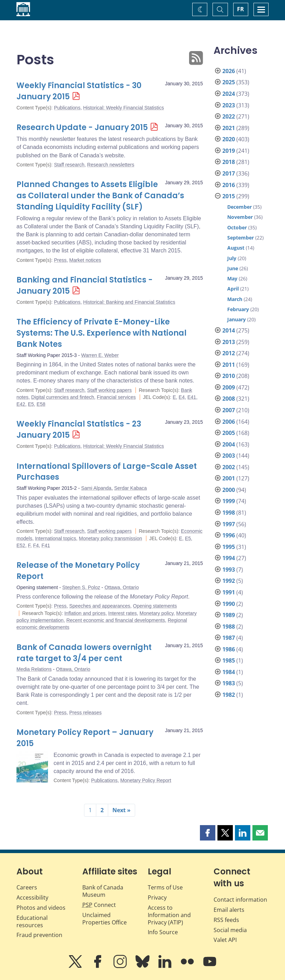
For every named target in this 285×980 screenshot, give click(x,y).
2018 (229, 162)
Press (60, 260)
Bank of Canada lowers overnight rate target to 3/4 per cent (84, 653)
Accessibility (32, 897)
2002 (229, 467)
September (241, 238)
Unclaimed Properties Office (105, 919)
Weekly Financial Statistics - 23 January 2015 (79, 430)
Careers (27, 887)
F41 (46, 545)
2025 (229, 82)
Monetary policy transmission (110, 538)
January (237, 319)
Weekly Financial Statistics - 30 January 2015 (79, 91)
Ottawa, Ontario (121, 587)
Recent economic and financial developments (116, 620)
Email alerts (229, 910)
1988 (229, 627)
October (237, 227)
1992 (229, 581)
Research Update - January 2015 (82, 127)
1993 (229, 570)
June (233, 268)
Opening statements (155, 606)
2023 (229, 105)
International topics (56, 538)
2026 (229, 71)
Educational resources (32, 921)
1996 (229, 535)
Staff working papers (109, 390)
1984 (229, 672)
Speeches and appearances (100, 606)
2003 (229, 456)
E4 (182, 397)
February (238, 309)
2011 (229, 365)
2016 (229, 185)
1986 (229, 649)
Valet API (225, 940)
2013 (229, 342)
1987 (229, 638)
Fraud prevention (39, 935)
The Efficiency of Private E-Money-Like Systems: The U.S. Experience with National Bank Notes (102, 333)
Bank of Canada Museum (103, 891)
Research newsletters (111, 165)
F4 (36, 545)
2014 (229, 330)
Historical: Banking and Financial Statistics (129, 302)
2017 (229, 173)
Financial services (116, 397)
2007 (229, 410)
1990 (229, 604)
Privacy (157, 897)
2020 (229, 139)
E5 (31, 404)
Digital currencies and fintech (63, 397)
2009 (229, 387)
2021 (229, 128)
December (239, 207)
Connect (99, 905)
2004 (229, 444)
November (240, 217)
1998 (229, 513)
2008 (229, 399)
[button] (208, 833)
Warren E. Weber (100, 355)
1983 (229, 683)
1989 (229, 615)
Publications (67, 108)
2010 (229, 376)
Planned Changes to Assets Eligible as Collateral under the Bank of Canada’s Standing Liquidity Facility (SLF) (100, 196)
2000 (229, 490)
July (232, 258)
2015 (229, 196)
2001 (229, 478)
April (233, 289)
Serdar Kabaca (130, 488)
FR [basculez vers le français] (241, 9)
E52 (21, 545)
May (232, 278)
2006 (229, 422)
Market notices (85, 260)
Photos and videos (41, 908)
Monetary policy (157, 613)
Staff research (69, 165)
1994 (229, 558)
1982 (229, 695)
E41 (192, 397)
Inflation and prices (85, 613)
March (235, 299)
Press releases (86, 713)
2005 (229, 433)
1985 (229, 660)
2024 (229, 94)
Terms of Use (165, 887)
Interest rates (123, 613)
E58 (41, 404)
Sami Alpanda (96, 488)
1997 (229, 524)
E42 (21, 404)
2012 (229, 353)
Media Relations (34, 669)
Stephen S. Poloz (81, 587)
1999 (229, 501)
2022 (229, 116)
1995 (229, 547)
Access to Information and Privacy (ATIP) (169, 915)
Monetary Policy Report (146, 780)
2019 (229, 151)
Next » (121, 810)
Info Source (163, 932)
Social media (230, 930)
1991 (229, 592)
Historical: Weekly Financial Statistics (123, 108)
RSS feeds (226, 920)
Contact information (240, 900)
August (236, 248)
